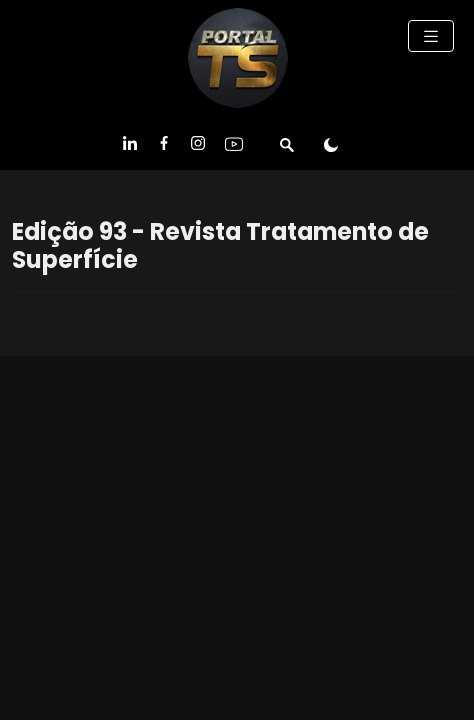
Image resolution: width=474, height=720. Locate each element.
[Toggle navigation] (431, 36)
